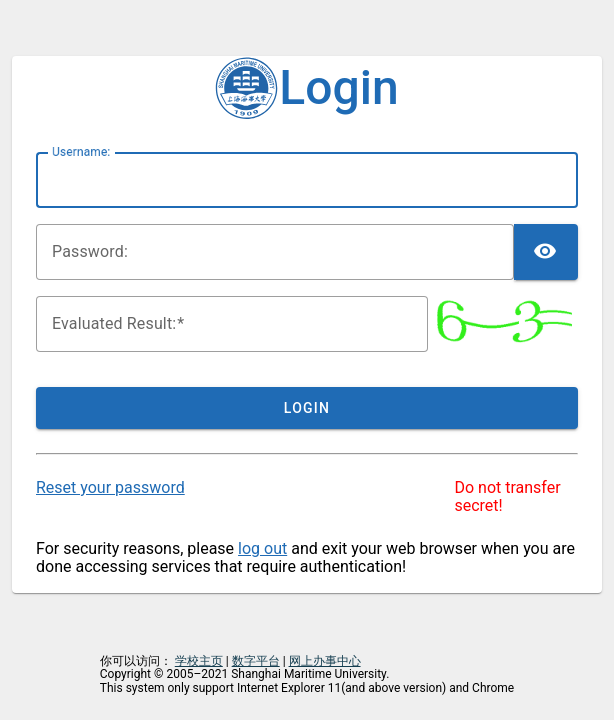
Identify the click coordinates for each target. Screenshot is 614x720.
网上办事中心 (325, 661)
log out (262, 548)
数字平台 (256, 661)
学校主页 (199, 661)
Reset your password (110, 487)
